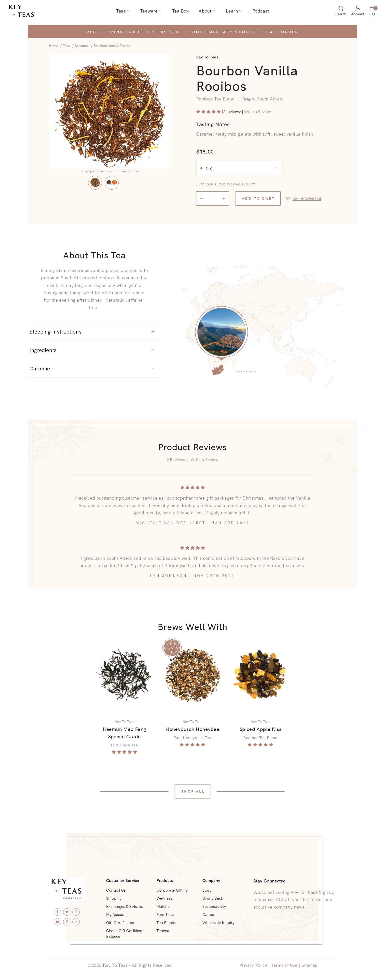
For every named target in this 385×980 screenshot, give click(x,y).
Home (53, 45)
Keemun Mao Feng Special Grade (124, 733)
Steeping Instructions (92, 331)
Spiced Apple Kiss (261, 729)
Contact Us (116, 888)
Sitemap (311, 965)
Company (212, 878)
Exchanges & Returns (124, 905)
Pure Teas (165, 913)
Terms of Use (284, 965)
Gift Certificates (120, 922)
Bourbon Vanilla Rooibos (113, 45)
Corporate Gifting (172, 888)
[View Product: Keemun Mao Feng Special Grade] (124, 675)
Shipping (114, 897)
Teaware (164, 930)
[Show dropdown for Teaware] (160, 12)
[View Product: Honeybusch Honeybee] (192, 675)
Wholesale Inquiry (218, 922)
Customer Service (123, 878)
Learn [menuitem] (231, 12)
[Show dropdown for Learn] (240, 12)
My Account (116, 913)
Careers (209, 913)
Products (165, 878)
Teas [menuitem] (122, 12)
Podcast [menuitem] (260, 12)
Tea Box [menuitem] (180, 12)
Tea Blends (166, 922)
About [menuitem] (205, 12)
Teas (66, 45)
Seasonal (82, 45)
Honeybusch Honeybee (193, 729)
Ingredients (92, 350)
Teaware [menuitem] (149, 12)
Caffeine (92, 368)
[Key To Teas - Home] (35, 12)
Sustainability (214, 905)
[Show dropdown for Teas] (129, 12)
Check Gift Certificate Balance (125, 933)
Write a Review (257, 111)
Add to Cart (258, 198)
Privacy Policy (252, 965)
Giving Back (213, 897)
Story (207, 888)
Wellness (164, 897)
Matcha (163, 905)
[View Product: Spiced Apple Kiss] (261, 675)
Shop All (193, 792)
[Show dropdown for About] (213, 12)
